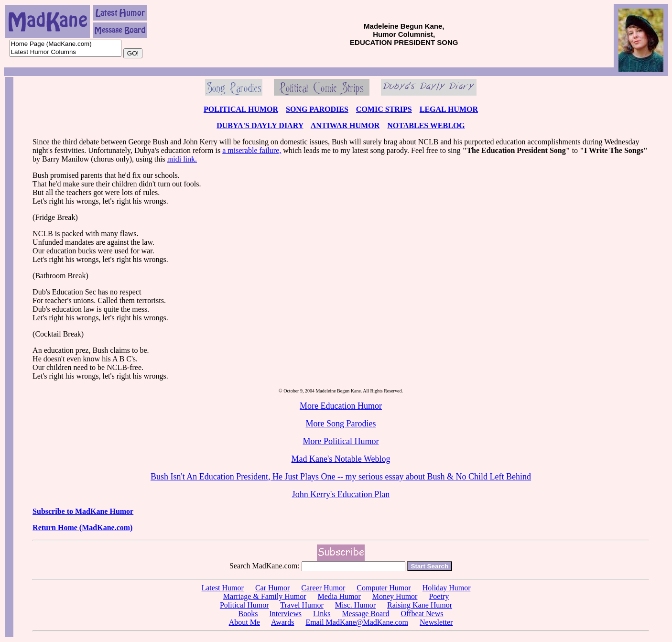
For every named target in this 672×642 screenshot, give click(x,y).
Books (248, 614)
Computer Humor (384, 588)
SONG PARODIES (317, 109)
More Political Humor (341, 441)
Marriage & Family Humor (265, 596)
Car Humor (272, 588)
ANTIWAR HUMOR (345, 125)
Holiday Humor (447, 588)
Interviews (285, 614)
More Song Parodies (341, 424)
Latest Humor (222, 588)
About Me (244, 622)
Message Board (365, 614)
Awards (282, 622)
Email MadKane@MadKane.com (357, 622)
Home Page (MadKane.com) (65, 44)
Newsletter (436, 622)
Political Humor (244, 605)
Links (322, 614)
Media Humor (339, 596)
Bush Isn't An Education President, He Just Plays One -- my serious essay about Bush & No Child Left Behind (341, 477)
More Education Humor (341, 406)
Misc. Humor (355, 605)
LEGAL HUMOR (449, 109)
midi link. (182, 159)
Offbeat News (422, 614)
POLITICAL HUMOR (241, 109)
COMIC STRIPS (384, 109)
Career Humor (323, 588)
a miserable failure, (252, 150)
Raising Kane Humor (420, 605)
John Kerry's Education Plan (341, 494)
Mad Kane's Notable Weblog (341, 459)
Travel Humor (302, 605)
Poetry (439, 596)
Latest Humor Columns (65, 52)
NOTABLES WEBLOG (426, 125)
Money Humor (395, 596)
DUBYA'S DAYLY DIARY (260, 125)
